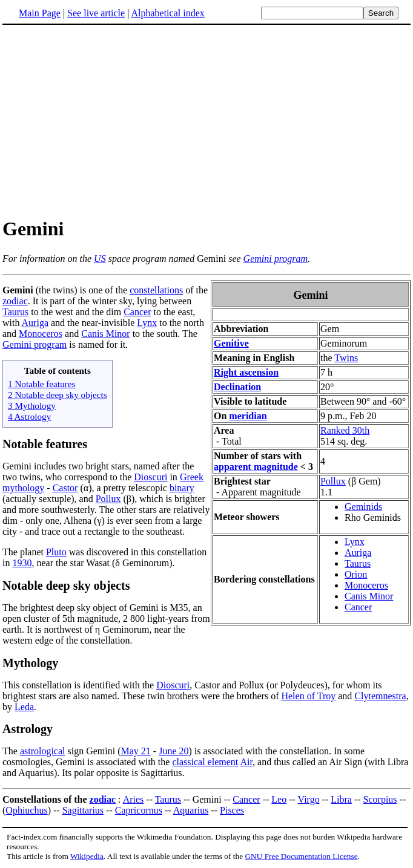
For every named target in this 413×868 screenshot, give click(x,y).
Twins (346, 358)
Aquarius (191, 810)
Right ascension (246, 372)
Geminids (363, 507)
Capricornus (139, 810)
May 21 (136, 751)
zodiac (15, 301)
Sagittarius (83, 810)
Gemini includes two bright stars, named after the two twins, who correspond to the (98, 472)
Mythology (30, 663)
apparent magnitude (256, 467)
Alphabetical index (167, 13)
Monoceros (366, 585)
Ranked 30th (345, 430)
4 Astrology (29, 416)
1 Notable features (41, 384)
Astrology (28, 729)
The (11, 751)
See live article (96, 13)
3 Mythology (32, 406)
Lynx (355, 542)
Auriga (358, 553)
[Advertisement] (206, 120)
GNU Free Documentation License (301, 856)
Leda (24, 707)
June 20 (173, 751)
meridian (248, 416)
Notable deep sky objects (66, 586)
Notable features (45, 444)
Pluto (56, 552)
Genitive (231, 343)
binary (182, 488)
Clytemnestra (380, 696)
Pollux (333, 481)
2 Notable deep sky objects (58, 395)
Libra (341, 799)
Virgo (309, 799)
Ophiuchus (26, 810)
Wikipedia (87, 856)
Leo (279, 799)
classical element (205, 762)
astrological (43, 751)
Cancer (358, 607)
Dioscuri (150, 477)
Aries (134, 799)
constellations (156, 290)
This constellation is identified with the (79, 685)
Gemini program (276, 259)
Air (246, 762)
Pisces (232, 810)
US (100, 259)
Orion (356, 574)
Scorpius (380, 799)
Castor (65, 488)
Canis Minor (369, 596)
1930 (22, 563)
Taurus (358, 563)
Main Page (40, 13)
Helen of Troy (308, 696)
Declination (237, 387)
